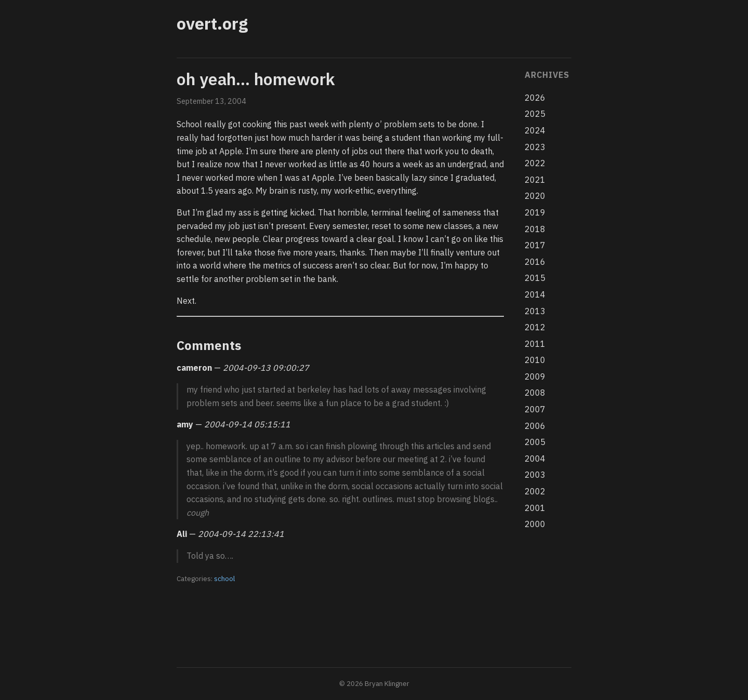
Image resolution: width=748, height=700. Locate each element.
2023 (535, 147)
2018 (535, 229)
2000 (535, 524)
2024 (535, 130)
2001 (535, 508)
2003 (535, 475)
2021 (535, 180)
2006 (535, 426)
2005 (535, 442)
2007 (535, 409)
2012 (535, 327)
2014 (535, 294)
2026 (535, 98)
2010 (535, 360)
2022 (535, 163)
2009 (535, 376)
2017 (535, 245)
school (224, 578)
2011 (535, 344)
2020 (535, 196)
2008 (535, 393)
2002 (535, 491)
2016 (535, 262)
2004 (535, 459)
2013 (535, 311)
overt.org (212, 23)
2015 (535, 278)
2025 (535, 114)
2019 (535, 212)
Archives (547, 75)
